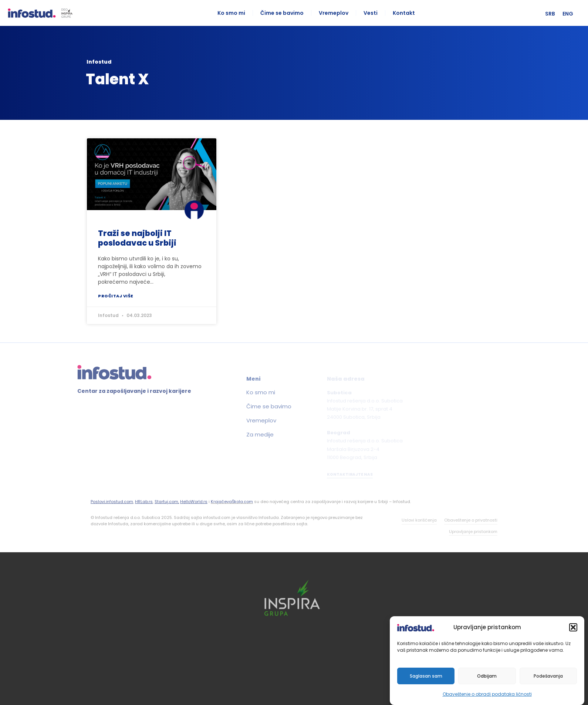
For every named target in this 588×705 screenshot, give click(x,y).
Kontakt (406, 13)
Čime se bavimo (284, 13)
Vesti (373, 13)
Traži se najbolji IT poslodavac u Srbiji (137, 238)
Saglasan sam (426, 676)
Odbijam (487, 676)
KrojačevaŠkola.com (232, 502)
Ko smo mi (234, 13)
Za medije (233, 435)
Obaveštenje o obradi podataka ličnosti (487, 694)
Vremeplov (336, 13)
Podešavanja (548, 676)
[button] (573, 627)
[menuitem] (555, 14)
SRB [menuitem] (555, 14)
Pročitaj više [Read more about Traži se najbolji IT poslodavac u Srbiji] (116, 296)
